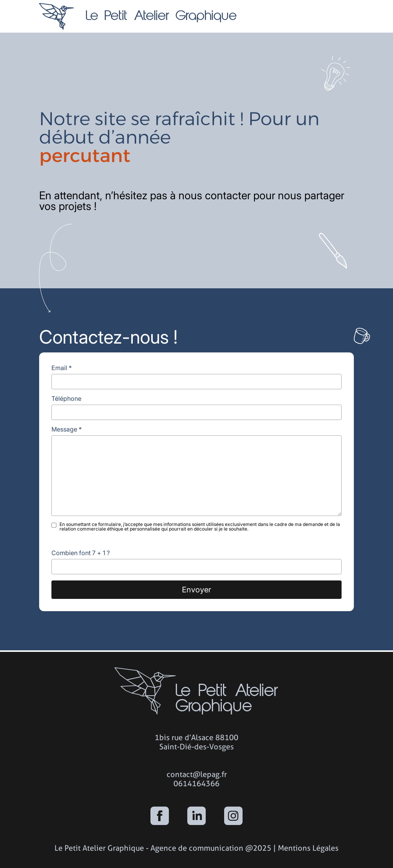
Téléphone (66, 398)
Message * (67, 429)
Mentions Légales (308, 848)
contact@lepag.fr (197, 774)
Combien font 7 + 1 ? (81, 553)
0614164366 (196, 784)
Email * (62, 368)
